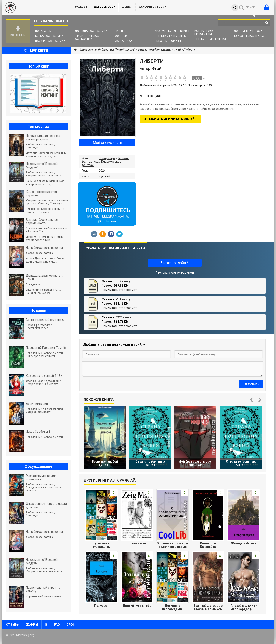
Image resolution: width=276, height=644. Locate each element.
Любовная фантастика (91, 31)
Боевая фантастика (49, 36)
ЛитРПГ (119, 31)
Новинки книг (104, 8)
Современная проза (248, 31)
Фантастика (123, 41)
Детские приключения (210, 39)
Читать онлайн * (175, 263)
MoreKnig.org (34, 8)
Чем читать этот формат (119, 290)
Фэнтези (121, 36)
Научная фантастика (50, 41)
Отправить (251, 384)
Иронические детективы (172, 31)
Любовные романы (168, 41)
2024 (102, 171)
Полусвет (101, 606)
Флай (177, 49)
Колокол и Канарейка (208, 545)
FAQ (57, 625)
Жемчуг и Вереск (244, 543)
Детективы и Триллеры (170, 36)
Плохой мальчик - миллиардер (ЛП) (244, 607)
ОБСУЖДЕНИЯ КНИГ (152, 8)
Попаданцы (43, 31)
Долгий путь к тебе (137, 606)
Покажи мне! (137, 543)
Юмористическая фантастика (87, 37)
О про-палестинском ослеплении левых (172, 545)
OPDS (71, 625)
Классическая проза (249, 36)
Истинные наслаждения (172, 607)
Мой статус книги (107, 142)
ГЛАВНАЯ (81, 8)
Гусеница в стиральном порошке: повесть (101, 545)
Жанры (127, 8)
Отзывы (13, 625)
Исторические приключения (205, 32)
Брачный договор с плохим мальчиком (208, 607)
